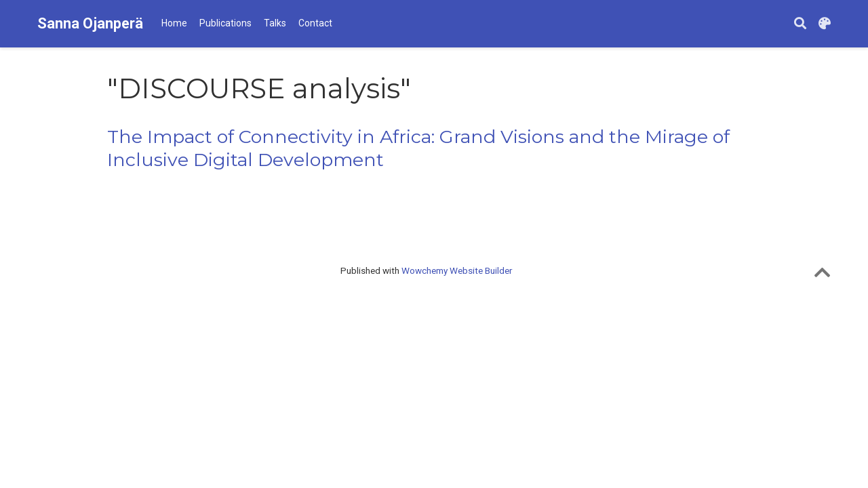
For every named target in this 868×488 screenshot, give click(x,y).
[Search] (800, 24)
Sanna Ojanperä (90, 23)
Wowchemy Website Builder (457, 270)
